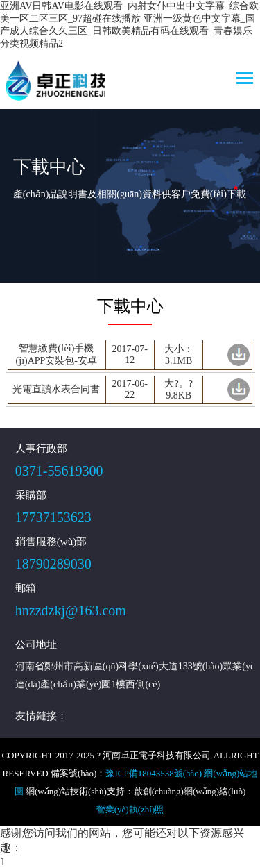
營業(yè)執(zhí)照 (130, 809)
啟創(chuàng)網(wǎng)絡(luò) (190, 791)
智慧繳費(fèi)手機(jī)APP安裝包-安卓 (57, 354)
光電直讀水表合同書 (56, 389)
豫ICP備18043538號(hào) (154, 773)
